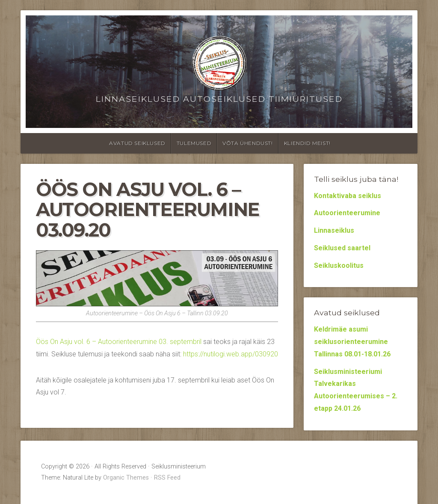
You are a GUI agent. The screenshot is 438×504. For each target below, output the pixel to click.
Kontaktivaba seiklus (348, 196)
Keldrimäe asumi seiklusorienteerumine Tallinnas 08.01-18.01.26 (352, 342)
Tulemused (194, 143)
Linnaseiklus (334, 230)
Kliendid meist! (307, 143)
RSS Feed (167, 478)
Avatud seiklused (137, 143)
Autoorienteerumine (347, 213)
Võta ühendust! (247, 143)
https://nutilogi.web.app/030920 (231, 354)
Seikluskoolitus (339, 265)
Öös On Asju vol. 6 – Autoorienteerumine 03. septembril (119, 342)
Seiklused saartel (342, 248)
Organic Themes (126, 478)
